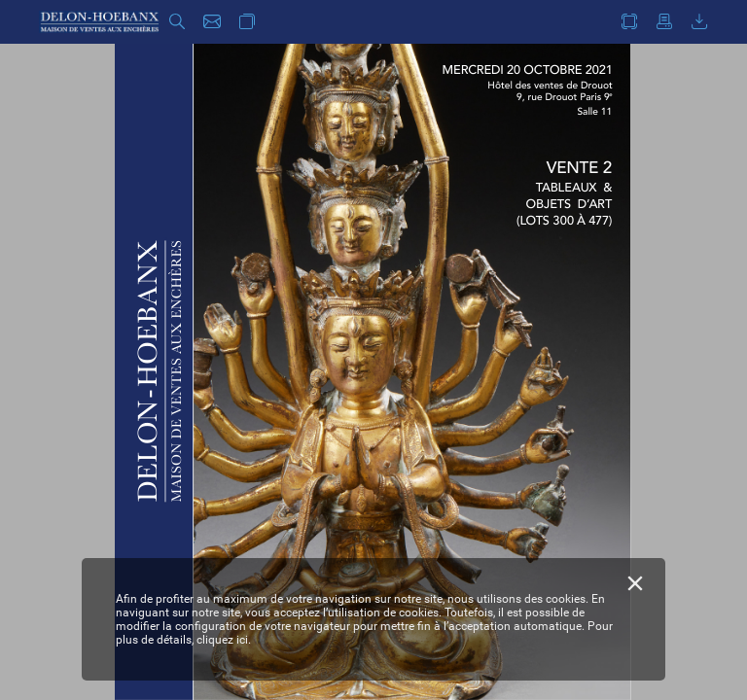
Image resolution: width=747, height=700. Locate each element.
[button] (177, 22)
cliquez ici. (224, 640)
